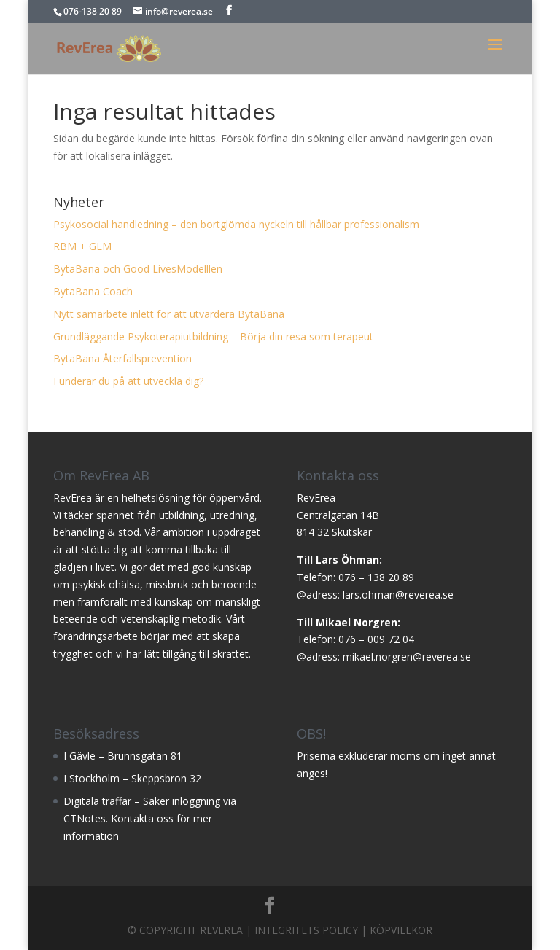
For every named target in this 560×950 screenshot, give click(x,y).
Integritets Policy (306, 930)
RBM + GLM (82, 246)
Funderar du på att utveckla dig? (128, 381)
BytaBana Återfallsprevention (122, 358)
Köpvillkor (401, 930)
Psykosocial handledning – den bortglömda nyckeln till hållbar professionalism (236, 224)
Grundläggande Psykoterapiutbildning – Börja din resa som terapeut (213, 336)
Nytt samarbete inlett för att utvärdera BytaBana (169, 314)
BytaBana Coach (93, 291)
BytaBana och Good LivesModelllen (138, 269)
